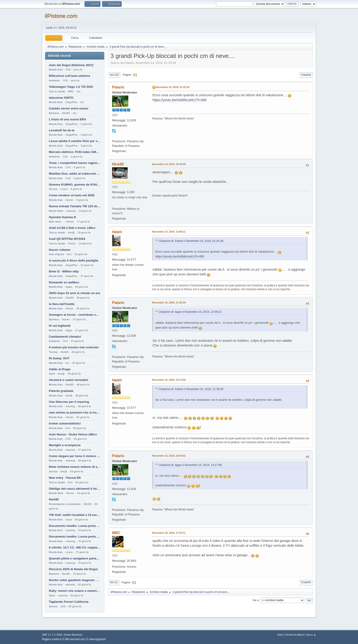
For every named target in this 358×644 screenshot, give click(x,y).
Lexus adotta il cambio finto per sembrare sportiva (75, 141)
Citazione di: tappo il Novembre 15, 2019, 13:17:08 (190, 465)
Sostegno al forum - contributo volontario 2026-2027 (75, 315)
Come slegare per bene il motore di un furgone (75, 456)
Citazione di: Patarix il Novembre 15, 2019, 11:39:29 (191, 389)
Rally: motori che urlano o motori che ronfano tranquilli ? (75, 591)
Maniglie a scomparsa (65, 445)
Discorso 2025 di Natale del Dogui (73, 569)
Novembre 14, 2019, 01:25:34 (173, 87)
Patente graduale (61, 391)
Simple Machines (73, 635)
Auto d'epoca (56, 254)
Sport (52, 374)
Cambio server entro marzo (69, 108)
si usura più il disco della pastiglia (74, 260)
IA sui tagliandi (60, 326)
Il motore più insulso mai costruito (74, 347)
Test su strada (57, 91)
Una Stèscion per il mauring (69, 402)
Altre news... (56, 222)
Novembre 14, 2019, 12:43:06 (169, 164)
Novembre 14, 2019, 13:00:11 (169, 232)
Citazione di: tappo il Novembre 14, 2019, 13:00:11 (190, 312)
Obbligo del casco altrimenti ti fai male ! (75, 489)
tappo (117, 232)
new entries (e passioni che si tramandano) (75, 413)
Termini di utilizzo (295, 635)
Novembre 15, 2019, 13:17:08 (169, 380)
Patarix (118, 87)
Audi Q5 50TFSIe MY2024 (67, 239)
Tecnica (53, 352)
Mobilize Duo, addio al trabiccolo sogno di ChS (75, 174)
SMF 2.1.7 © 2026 (52, 635)
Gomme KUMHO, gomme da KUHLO (75, 185)
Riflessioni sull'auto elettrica (69, 76)
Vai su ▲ (311, 635)
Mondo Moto (56, 211)
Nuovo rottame (60, 250)
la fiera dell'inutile (62, 304)
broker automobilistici (65, 423)
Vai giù (114, 75)
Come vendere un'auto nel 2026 (72, 195)
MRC (116, 533)
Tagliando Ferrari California (69, 602)
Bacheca (54, 113)
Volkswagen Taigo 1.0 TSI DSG (71, 87)
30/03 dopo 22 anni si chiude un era (74, 293)
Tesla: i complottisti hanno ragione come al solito (75, 163)
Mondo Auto (56, 70)
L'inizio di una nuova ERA (67, 119)
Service (53, 189)
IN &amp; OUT (59, 358)
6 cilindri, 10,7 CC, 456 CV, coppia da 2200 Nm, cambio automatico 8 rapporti (75, 547)
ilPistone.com (61, 16)
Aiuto (280, 635)
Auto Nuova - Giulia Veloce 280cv (73, 434)
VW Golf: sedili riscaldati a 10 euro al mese (75, 515)
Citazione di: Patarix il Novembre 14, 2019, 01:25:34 (191, 241)
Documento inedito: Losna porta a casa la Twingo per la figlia (75, 526)
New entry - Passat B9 (65, 478)
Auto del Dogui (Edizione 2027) (71, 65)
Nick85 (54, 499)
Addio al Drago (60, 369)
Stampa (306, 75)
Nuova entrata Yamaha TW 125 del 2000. (75, 206)
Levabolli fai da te (62, 130)
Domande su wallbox (64, 282)
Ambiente (54, 80)
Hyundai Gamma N (62, 217)
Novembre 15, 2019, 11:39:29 (169, 303)
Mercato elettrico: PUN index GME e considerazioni (75, 152)
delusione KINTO (61, 98)
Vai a (255, 600)
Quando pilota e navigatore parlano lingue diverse (75, 558)
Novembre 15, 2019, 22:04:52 (169, 456)
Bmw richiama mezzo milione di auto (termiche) (75, 467)
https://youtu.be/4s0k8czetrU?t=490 (179, 100)
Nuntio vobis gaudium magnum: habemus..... (75, 580)
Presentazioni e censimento (65, 504)
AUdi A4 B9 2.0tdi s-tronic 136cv (72, 228)
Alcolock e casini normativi (68, 380)
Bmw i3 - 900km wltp (64, 271)
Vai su (114, 582)
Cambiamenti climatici (65, 337)
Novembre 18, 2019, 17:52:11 (169, 533)
